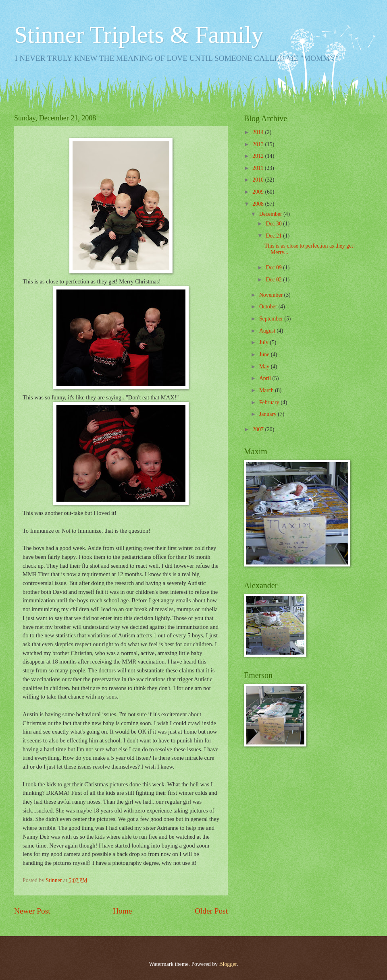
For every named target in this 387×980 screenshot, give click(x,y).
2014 (259, 132)
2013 (259, 144)
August (268, 331)
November (272, 295)
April (266, 378)
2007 (259, 429)
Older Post (211, 911)
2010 (259, 180)
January (268, 414)
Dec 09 (274, 268)
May (265, 367)
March (267, 390)
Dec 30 (274, 224)
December (271, 214)
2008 (259, 204)
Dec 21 (274, 236)
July (264, 342)
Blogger (228, 964)
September (272, 319)
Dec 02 (274, 280)
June (265, 355)
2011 (259, 168)
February (270, 402)
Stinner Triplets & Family (139, 35)
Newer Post (32, 911)
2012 (259, 156)
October (269, 307)
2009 (259, 192)
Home (122, 911)
